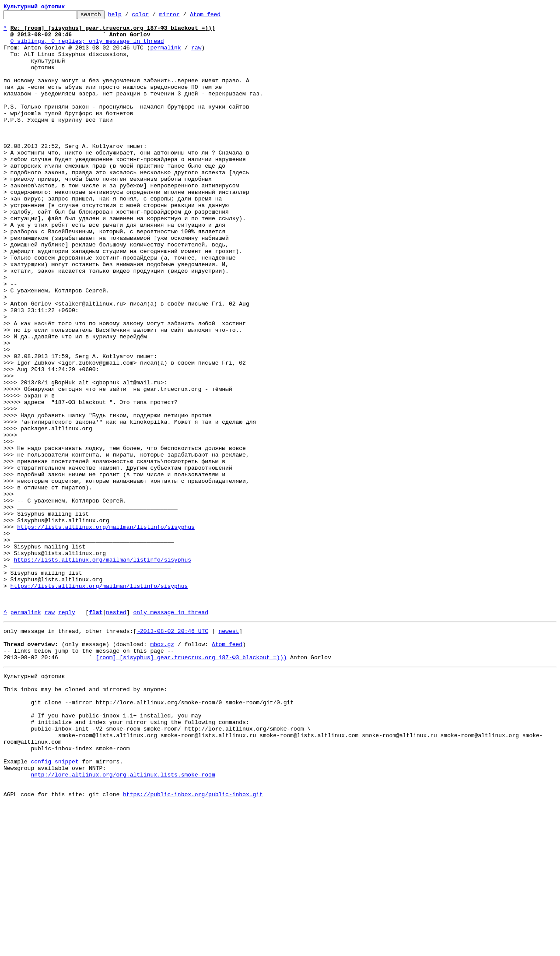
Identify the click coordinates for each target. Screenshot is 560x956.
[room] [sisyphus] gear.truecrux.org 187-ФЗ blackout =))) (191, 784)
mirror (183, 17)
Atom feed (219, 17)
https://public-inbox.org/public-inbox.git (193, 946)
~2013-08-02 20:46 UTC (172, 753)
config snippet (54, 907)
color (154, 17)
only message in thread (171, 733)
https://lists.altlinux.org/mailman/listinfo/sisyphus (106, 630)
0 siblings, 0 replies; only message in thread (87, 47)
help (128, 17)
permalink (165, 55)
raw (196, 55)
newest (229, 753)
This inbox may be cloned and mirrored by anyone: (85, 820)
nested (116, 733)
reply (67, 733)
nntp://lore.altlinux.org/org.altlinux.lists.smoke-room (123, 923)
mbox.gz (162, 769)
